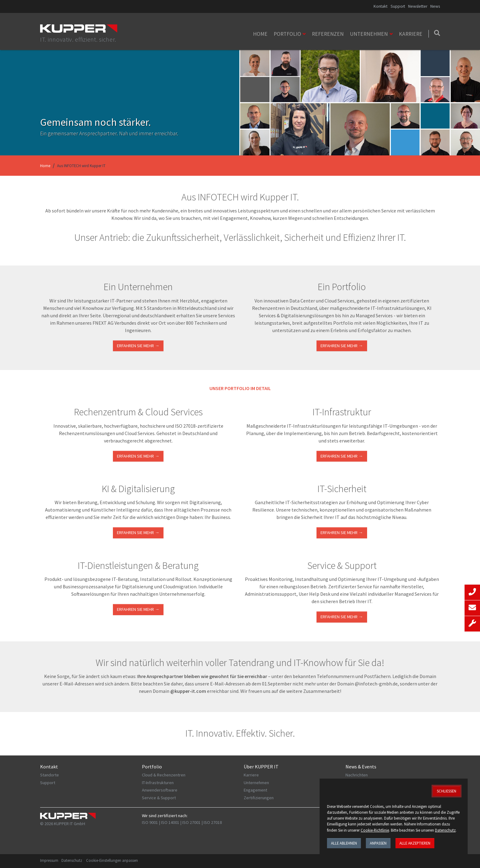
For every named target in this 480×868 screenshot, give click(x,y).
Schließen (447, 791)
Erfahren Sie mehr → (138, 346)
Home (260, 34)
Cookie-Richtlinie (375, 830)
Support (398, 6)
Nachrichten (357, 775)
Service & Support (159, 798)
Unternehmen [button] (369, 34)
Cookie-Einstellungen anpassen (112, 860)
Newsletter (418, 6)
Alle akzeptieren (415, 843)
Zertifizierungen (259, 798)
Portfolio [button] (287, 34)
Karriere (411, 34)
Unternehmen (256, 783)
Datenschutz (72, 860)
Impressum (49, 860)
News (435, 6)
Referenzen (328, 34)
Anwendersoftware (160, 790)
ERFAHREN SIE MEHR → (138, 456)
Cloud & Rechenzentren (164, 775)
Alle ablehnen (344, 843)
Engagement (255, 790)
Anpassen (378, 843)
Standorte (50, 775)
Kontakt (381, 6)
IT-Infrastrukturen (158, 783)
